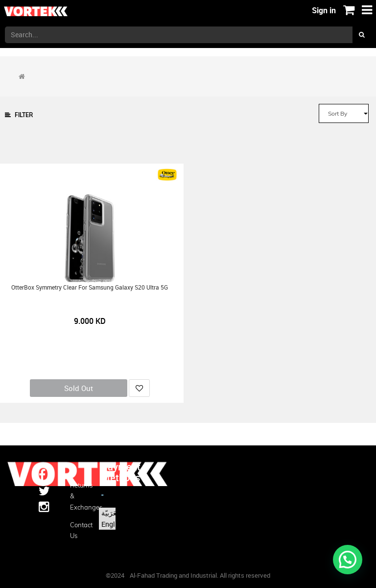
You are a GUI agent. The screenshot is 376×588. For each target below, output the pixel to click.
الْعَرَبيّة (111, 513)
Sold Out (79, 388)
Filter (19, 115)
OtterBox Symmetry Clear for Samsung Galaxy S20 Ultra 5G (90, 287)
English (113, 524)
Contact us (78, 530)
